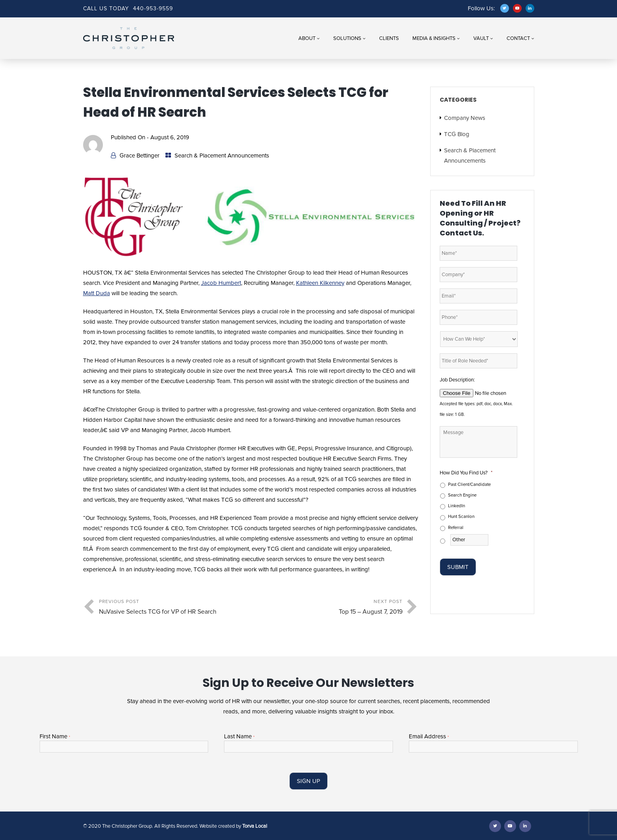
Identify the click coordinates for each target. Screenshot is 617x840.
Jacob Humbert (221, 283)
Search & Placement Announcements (222, 155)
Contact (518, 38)
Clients (389, 38)
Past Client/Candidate (469, 484)
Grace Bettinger (140, 155)
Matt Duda (97, 293)
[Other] (469, 540)
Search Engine (462, 495)
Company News (465, 118)
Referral (456, 528)
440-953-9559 (153, 9)
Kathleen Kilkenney (320, 283)
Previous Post (175, 608)
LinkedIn (457, 506)
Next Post (327, 608)
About (307, 38)
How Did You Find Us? (466, 473)
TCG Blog (457, 134)
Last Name (239, 737)
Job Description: (457, 380)
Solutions (347, 38)
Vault (481, 38)
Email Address (429, 737)
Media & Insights (434, 38)
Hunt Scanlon (461, 517)
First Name (55, 737)
